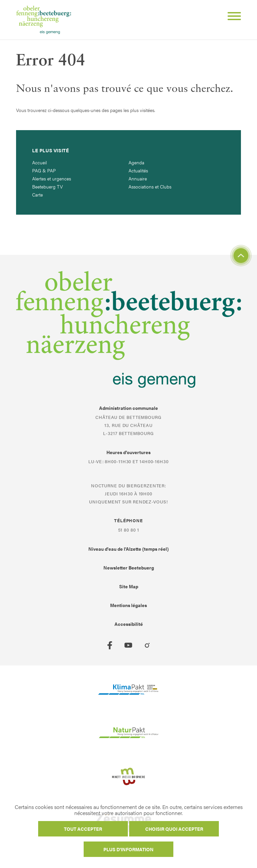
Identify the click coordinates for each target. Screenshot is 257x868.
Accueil (39, 162)
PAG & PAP (44, 170)
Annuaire (138, 178)
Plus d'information (128, 849)
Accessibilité (129, 624)
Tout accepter (83, 829)
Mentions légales (128, 605)
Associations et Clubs (150, 186)
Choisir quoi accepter (174, 829)
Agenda (136, 162)
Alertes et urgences (52, 178)
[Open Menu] (232, 17)
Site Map (129, 586)
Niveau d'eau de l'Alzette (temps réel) (128, 549)
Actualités (138, 170)
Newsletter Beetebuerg (129, 567)
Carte (37, 195)
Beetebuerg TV (48, 186)
